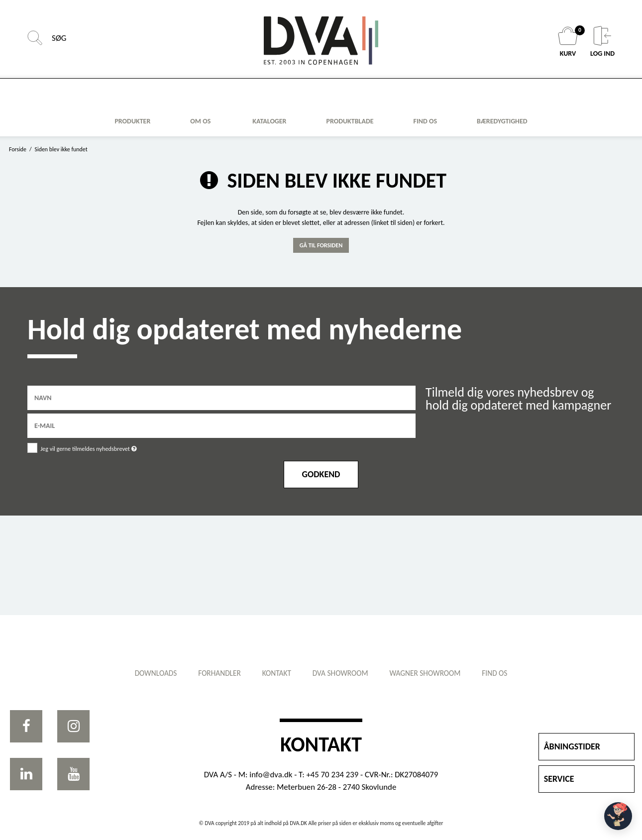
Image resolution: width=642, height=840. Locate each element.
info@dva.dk (271, 775)
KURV (569, 42)
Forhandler (214, 673)
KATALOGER (269, 121)
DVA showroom (342, 673)
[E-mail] (221, 425)
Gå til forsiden (321, 245)
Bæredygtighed (502, 121)
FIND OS (425, 121)
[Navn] (221, 397)
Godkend (321, 474)
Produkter (132, 121)
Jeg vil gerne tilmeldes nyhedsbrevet (124, 447)
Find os (503, 673)
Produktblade (350, 121)
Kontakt (275, 673)
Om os (200, 121)
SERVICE (559, 779)
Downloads (147, 673)
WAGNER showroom (430, 673)
